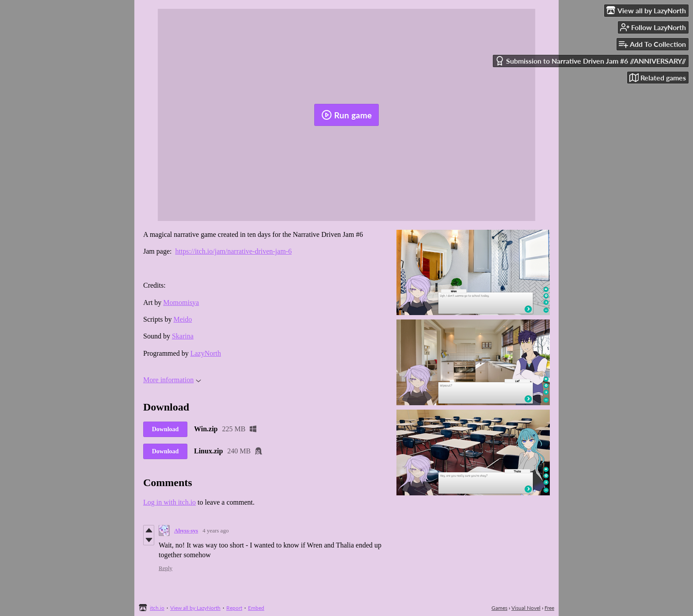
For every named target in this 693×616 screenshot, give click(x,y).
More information (172, 380)
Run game (346, 115)
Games (499, 608)
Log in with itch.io (169, 502)
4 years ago (215, 530)
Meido (183, 319)
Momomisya (181, 302)
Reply (166, 568)
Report (234, 608)
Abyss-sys (186, 530)
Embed (256, 608)
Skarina (183, 336)
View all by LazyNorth (195, 608)
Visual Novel (526, 608)
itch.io (157, 608)
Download (166, 429)
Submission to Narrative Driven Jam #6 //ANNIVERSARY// (590, 61)
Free (549, 608)
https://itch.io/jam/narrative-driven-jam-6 (233, 251)
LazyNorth (206, 353)
